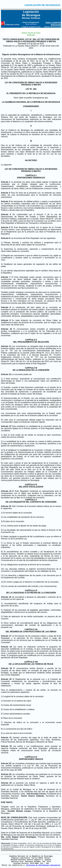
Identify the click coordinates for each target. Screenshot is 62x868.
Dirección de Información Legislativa (43, 865)
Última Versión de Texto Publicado (31, 34)
